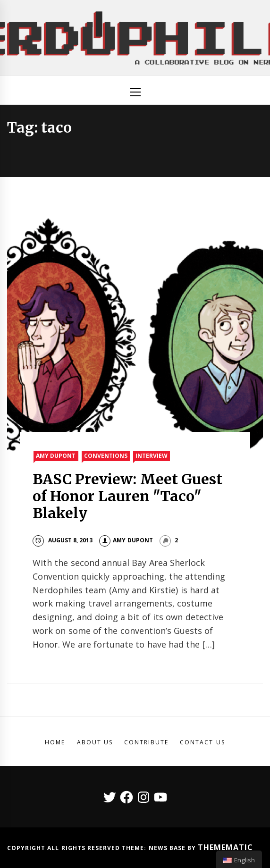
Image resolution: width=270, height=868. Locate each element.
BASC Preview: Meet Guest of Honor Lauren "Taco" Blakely (127, 496)
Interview (152, 456)
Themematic (225, 847)
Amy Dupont (56, 456)
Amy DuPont (126, 540)
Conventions (106, 456)
